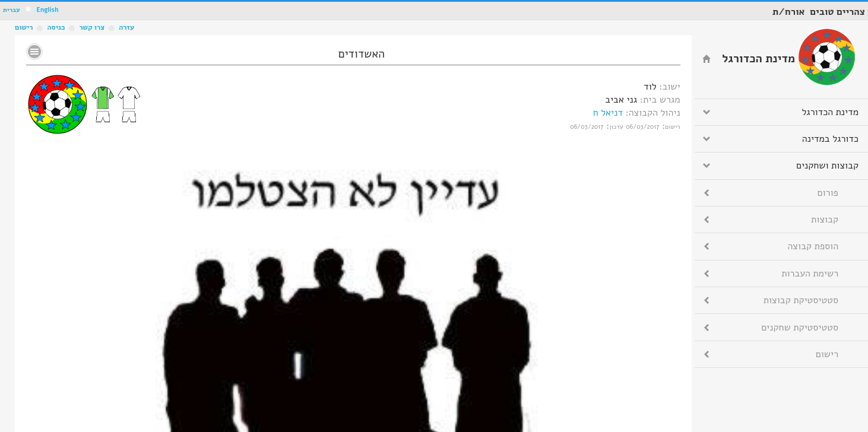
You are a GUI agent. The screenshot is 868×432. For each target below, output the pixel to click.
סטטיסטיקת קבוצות (801, 300)
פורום (828, 193)
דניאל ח (608, 113)
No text (34, 52)
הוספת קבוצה (813, 246)
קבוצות (825, 220)
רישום (24, 27)
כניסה (56, 27)
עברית (12, 10)
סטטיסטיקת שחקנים (800, 328)
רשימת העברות (810, 274)
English (47, 10)
